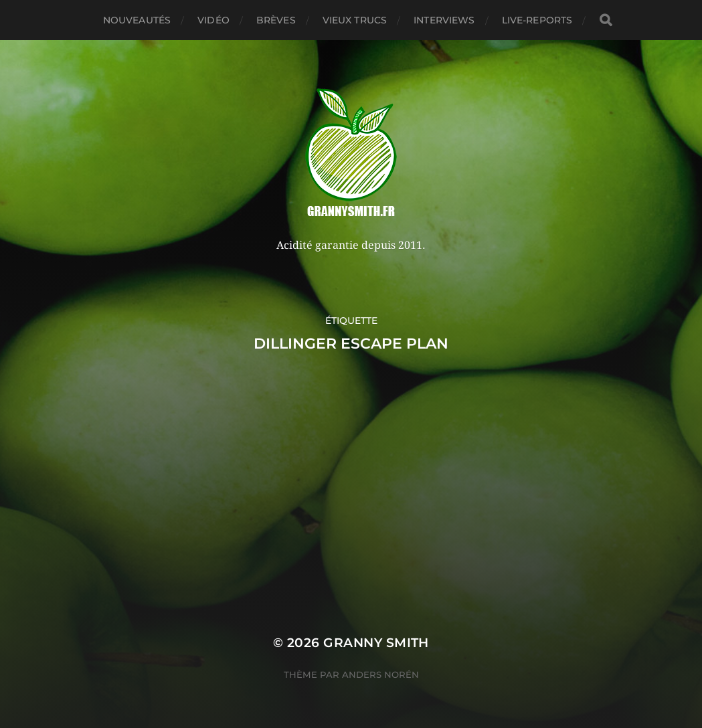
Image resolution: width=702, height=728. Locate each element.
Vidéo (213, 20)
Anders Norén (380, 674)
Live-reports (537, 20)
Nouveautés (137, 20)
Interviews (444, 20)
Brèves (276, 20)
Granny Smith (376, 643)
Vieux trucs (355, 20)
